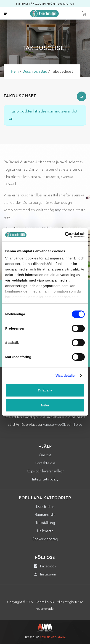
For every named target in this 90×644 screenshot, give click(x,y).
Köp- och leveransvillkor (45, 471)
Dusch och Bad (35, 72)
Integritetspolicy (45, 480)
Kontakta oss (45, 463)
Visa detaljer (66, 375)
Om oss (45, 455)
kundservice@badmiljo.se (62, 425)
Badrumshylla (45, 515)
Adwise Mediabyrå (53, 638)
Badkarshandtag (45, 539)
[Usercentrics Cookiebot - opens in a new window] (65, 235)
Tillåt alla (45, 390)
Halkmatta (45, 531)
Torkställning (45, 523)
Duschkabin (45, 507)
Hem (15, 72)
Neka (45, 405)
